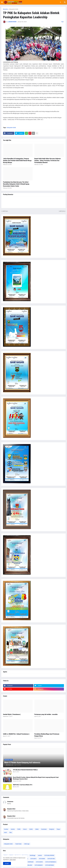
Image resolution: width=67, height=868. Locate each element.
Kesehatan (44, 829)
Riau (11, 832)
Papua (58, 829)
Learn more (13, 860)
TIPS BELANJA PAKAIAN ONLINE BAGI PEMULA (25, 770)
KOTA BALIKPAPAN (49, 855)
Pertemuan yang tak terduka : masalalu (46, 714)
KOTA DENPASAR (29, 862)
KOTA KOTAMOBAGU (51, 862)
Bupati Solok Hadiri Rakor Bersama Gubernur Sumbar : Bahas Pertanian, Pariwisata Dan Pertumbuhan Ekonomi (48, 161)
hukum (25, 829)
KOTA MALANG (28, 865)
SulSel (31, 829)
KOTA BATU (33, 859)
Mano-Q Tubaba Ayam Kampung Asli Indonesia (22, 763)
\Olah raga (27, 844)
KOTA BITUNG (51, 859)
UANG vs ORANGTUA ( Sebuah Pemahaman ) (16, 734)
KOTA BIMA (42, 859)
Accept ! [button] (7, 863)
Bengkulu (52, 829)
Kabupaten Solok (14, 9)
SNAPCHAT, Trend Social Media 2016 (23, 785)
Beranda (5, 9)
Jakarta (13, 829)
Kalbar (37, 829)
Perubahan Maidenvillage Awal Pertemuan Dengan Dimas (47, 735)
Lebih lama (62, 211)
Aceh (5, 832)
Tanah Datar (18, 844)
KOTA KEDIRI (39, 862)
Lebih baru (5, 211)
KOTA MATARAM (50, 865)
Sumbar (6, 829)
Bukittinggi (33, 855)
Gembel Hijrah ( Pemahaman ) (12, 714)
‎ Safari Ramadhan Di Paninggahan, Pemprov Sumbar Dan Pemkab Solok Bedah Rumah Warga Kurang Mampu (17, 161)
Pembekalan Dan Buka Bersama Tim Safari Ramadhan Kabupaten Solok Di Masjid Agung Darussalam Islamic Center (16, 184)
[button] (2, 2)
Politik (19, 829)
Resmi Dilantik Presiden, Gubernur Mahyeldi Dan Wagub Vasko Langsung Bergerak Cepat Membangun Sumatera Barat (36, 778)
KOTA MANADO (39, 865)
